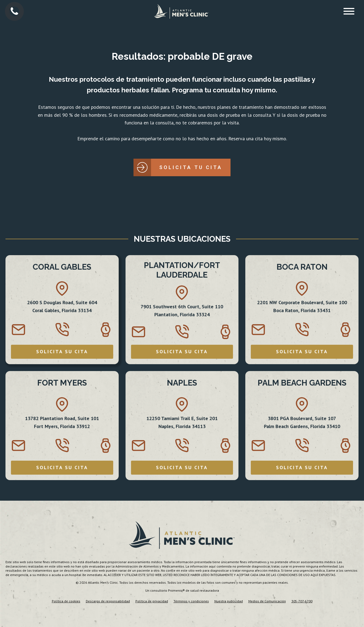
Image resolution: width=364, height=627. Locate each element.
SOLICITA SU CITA (62, 351)
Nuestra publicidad (229, 601)
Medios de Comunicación (267, 601)
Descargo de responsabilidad (108, 601)
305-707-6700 (302, 601)
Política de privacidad (152, 601)
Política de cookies (66, 601)
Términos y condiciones (191, 601)
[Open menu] (349, 11)
